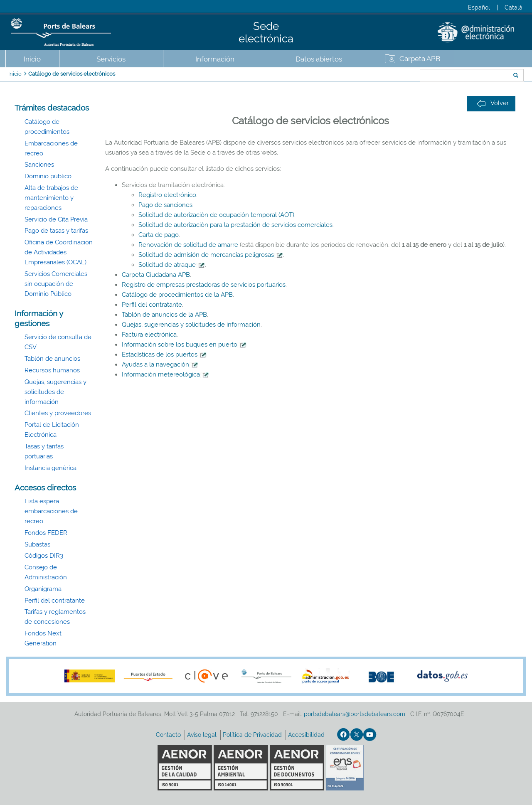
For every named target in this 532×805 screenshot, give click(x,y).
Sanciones (39, 165)
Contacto (169, 735)
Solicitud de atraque (167, 265)
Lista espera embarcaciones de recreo (51, 511)
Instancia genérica (50, 468)
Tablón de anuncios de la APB (164, 315)
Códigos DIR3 (44, 556)
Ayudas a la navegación (160, 364)
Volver (493, 103)
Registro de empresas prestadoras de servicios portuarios (204, 285)
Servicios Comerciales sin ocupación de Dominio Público (56, 284)
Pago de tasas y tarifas (56, 231)
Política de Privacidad (253, 735)
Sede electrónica (266, 32)
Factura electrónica (149, 335)
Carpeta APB (420, 59)
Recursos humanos (52, 370)
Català (514, 7)
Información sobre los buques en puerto (184, 345)
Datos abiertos (319, 59)
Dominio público (48, 176)
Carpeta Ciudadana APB (156, 275)
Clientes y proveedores (58, 413)
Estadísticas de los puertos (164, 354)
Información (215, 59)
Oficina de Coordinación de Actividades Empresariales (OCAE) (59, 252)
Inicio (32, 59)
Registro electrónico (167, 195)
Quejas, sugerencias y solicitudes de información (55, 392)
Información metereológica (165, 374)
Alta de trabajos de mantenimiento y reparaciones (51, 198)
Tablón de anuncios (52, 359)
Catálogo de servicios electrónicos (72, 74)
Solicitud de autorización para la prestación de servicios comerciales (235, 225)
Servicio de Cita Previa (56, 219)
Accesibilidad (307, 735)
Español (479, 7)
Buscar (392, 76)
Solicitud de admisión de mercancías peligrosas (206, 255)
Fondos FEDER (46, 533)
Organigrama (43, 589)
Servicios (111, 59)
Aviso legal (203, 735)
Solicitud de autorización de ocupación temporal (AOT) (216, 215)
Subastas (37, 544)
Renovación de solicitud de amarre (188, 245)
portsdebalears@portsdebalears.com (355, 714)
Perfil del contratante (55, 601)
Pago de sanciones (165, 205)
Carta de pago (159, 235)
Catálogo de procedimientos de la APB (177, 295)
